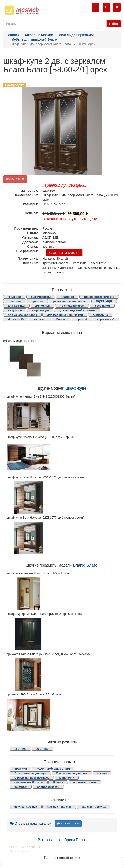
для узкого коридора (22, 315)
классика (40, 319)
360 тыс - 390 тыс (94, 807)
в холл (102, 773)
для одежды (16, 306)
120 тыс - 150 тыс (59, 807)
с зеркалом (102, 306)
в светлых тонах (85, 782)
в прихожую (40, 310)
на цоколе (15, 310)
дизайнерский (41, 297)
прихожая (15, 301)
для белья (42, 306)
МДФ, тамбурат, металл (53, 769)
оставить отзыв (68, 824)
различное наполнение (69, 301)
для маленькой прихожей (65, 315)
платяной (67, 297)
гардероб (14, 297)
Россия (61, 319)
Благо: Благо (85, 565)
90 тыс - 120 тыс (26, 807)
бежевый (21, 787)
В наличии (67, 778)
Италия (58, 782)
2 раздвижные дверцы (30, 773)
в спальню (100, 315)
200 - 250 (42, 749)
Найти (114, 24)
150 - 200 (20, 749)
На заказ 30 (16, 319)
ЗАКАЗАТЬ (15, 179)
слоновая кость (48, 787)
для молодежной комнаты (77, 310)
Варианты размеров (64, 253)
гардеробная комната (99, 297)
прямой (82, 319)
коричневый (106, 319)
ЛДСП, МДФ (104, 301)
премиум (21, 769)
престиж (37, 301)
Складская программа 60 (32, 778)
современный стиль (29, 782)
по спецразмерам (72, 306)
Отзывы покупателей (31, 823)
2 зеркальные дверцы (72, 773)
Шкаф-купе (76, 388)
